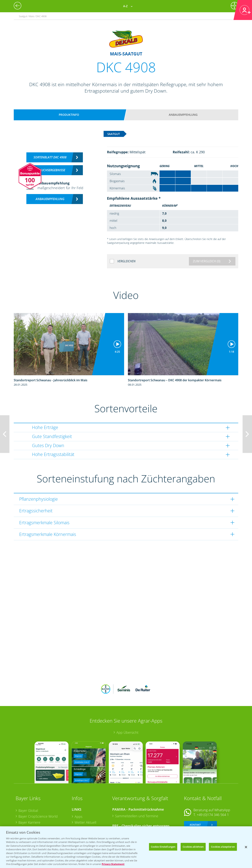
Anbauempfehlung (183, 115)
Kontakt (195, 800)
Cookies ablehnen (193, 847)
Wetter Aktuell (85, 798)
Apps (78, 792)
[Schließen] (246, 847)
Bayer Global (28, 786)
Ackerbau (82, 815)
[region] (126, 847)
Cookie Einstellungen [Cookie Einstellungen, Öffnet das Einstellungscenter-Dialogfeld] (163, 847)
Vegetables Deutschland (37, 822)
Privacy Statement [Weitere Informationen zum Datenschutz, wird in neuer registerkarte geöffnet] (113, 864)
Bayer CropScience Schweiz (40, 810)
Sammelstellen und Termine (137, 791)
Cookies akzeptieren (223, 847)
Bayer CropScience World (38, 792)
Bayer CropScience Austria (39, 804)
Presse (24, 816)
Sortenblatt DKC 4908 (50, 157)
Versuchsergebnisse (50, 170)
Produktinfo (69, 115)
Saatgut (80, 821)
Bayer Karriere (29, 798)
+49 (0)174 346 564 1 (213, 790)
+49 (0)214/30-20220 (213, 817)
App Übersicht (127, 708)
